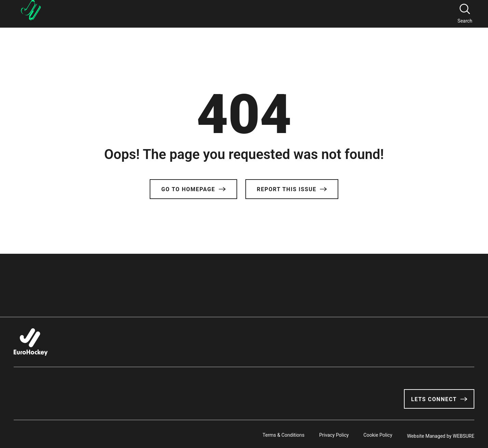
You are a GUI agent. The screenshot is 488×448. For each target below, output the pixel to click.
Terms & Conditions (270, 434)
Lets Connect (439, 399)
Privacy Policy (325, 434)
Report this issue (292, 189)
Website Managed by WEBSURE (441, 434)
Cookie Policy (374, 434)
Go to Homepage (193, 189)
